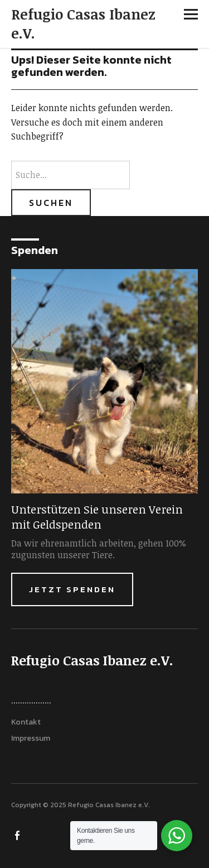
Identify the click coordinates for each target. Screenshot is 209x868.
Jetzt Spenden (72, 589)
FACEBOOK (18, 835)
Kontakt (26, 722)
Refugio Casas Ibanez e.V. (83, 23)
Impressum (31, 738)
